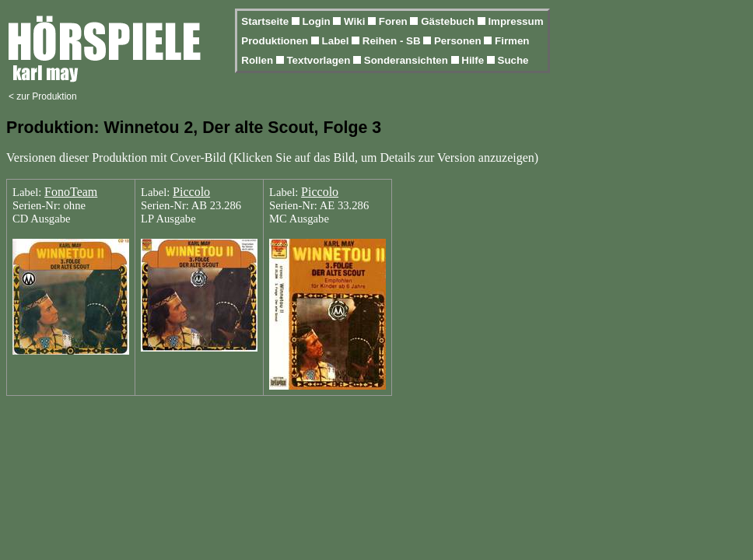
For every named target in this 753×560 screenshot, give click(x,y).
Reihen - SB (393, 41)
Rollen (258, 60)
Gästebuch (449, 21)
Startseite (266, 21)
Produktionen (276, 41)
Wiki (356, 21)
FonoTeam (71, 192)
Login (317, 21)
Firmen (512, 41)
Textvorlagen (320, 60)
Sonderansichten (408, 60)
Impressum (515, 21)
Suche (513, 60)
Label (337, 41)
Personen (459, 41)
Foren (395, 21)
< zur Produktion (43, 96)
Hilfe (474, 60)
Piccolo (191, 192)
